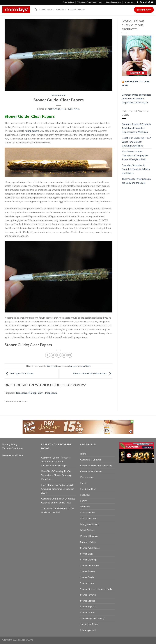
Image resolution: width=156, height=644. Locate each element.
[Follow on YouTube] (152, 2)
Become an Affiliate (13, 455)
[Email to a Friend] (59, 355)
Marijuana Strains (89, 524)
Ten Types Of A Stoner (19, 374)
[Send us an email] (146, 2)
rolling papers (32, 131)
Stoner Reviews (88, 595)
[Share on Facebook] (48, 355)
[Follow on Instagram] (141, 2)
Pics (51, 10)
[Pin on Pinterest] (64, 355)
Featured (85, 495)
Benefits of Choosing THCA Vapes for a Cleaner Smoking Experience (136, 142)
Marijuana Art (88, 512)
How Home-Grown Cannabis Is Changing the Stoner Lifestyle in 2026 (135, 155)
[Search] (36, 10)
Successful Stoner (89, 624)
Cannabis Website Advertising (96, 465)
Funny (83, 501)
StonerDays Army (113, 2)
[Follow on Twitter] (144, 2)
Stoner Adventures (90, 548)
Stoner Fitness (88, 571)
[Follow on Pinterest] (149, 2)
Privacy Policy (10, 444)
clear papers (74, 366)
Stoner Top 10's (88, 606)
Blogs (83, 454)
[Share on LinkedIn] (70, 355)
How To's (85, 506)
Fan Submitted (88, 489)
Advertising (129, 2)
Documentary (87, 477)
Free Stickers (69, 2)
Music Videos (87, 530)
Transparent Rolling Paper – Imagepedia (37, 393)
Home (42, 10)
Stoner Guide (59, 95)
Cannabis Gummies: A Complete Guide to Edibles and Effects (136, 169)
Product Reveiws (89, 536)
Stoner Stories (88, 601)
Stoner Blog (76, 10)
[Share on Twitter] (53, 355)
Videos (61, 10)
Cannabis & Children (91, 459)
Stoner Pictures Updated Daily (96, 589)
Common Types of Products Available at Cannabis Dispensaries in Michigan (136, 98)
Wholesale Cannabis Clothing (90, 2)
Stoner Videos (88, 612)
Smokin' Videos (88, 542)
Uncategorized (88, 630)
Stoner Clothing (88, 559)
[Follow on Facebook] (138, 2)
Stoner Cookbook (90, 565)
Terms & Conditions (13, 448)
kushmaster (74, 109)
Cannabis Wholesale (91, 471)
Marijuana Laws (89, 518)
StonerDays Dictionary (92, 618)
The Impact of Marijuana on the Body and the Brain (136, 181)
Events (84, 483)
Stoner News (87, 583)
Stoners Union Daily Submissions (93, 374)
